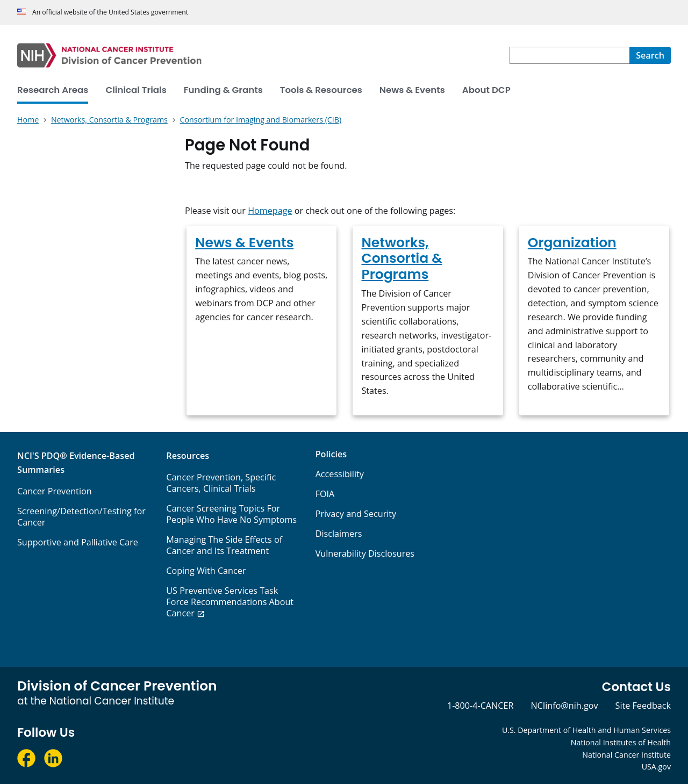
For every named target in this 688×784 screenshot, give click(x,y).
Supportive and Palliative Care (78, 542)
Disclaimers (339, 534)
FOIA (325, 494)
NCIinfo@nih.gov (564, 706)
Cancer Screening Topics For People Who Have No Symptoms (231, 514)
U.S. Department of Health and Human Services (586, 730)
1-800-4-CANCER (480, 706)
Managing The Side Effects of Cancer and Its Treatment (224, 545)
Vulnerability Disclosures (365, 553)
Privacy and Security (356, 514)
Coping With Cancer (206, 571)
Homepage (270, 211)
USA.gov (656, 767)
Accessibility (340, 474)
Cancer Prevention (55, 491)
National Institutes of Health (621, 742)
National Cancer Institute (626, 755)
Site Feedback (643, 706)
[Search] (650, 55)
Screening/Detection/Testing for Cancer (81, 517)
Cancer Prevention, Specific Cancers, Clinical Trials (221, 483)
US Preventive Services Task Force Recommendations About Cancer (230, 602)
